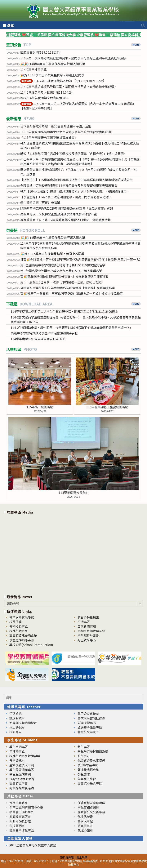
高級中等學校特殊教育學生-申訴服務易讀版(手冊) (45, 333)
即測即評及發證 (20, 821)
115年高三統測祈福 (40, 407)
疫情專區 (84, 622)
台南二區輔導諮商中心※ (26, 807)
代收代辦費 (85, 817)
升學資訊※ (17, 760)
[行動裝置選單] (9, 25)
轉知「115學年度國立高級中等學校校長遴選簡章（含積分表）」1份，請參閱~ (73, 154)
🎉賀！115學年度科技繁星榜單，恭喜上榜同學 (53, 75)
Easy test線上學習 (22, 779)
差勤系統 (16, 714)
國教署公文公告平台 (91, 812)
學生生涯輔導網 (20, 774)
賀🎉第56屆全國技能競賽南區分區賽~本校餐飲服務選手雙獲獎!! (64, 276)
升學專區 (84, 756)
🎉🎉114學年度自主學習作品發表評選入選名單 (53, 64)
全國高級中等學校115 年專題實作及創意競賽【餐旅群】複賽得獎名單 (68, 288)
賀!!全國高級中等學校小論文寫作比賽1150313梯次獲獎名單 (61, 271)
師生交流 (84, 774)
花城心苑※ (85, 830)
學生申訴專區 (19, 747)
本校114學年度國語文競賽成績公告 (44, 98)
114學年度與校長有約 (74, 492)
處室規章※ (85, 826)
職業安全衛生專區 (22, 830)
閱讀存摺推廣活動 (22, 788)
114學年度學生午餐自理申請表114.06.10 (38, 339)
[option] (73, 554)
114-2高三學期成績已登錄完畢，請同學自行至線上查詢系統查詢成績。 (69, 87)
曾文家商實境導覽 (22, 617)
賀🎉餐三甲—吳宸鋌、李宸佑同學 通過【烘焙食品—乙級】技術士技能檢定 (72, 293)
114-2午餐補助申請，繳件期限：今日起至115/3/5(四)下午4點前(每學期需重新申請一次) (71, 327)
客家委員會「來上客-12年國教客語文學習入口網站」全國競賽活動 (65, 220)
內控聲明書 (17, 826)
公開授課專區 (87, 723)
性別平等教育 (19, 803)
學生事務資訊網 (88, 807)
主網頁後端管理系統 (91, 631)
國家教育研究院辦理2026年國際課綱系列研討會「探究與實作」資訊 (67, 208)
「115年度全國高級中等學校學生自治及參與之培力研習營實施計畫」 (67, 132)
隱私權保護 (67, 857)
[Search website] (143, 25)
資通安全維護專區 (90, 727)
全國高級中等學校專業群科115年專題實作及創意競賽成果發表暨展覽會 (69, 185)
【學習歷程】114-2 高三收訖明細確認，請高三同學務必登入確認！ (66, 197)
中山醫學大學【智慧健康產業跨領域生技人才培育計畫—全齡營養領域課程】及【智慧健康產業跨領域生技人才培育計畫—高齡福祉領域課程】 (80, 162)
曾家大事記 (85, 821)
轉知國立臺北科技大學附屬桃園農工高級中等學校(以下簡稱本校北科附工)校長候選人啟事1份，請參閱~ (80, 145)
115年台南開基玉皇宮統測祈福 (107, 407)
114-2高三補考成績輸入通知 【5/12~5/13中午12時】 (63, 81)
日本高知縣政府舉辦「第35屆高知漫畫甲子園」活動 (56, 126)
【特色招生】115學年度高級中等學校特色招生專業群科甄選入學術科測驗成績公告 (76, 180)
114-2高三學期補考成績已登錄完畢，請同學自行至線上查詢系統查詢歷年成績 (73, 58)
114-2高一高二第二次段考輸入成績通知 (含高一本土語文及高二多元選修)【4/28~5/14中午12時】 (77, 106)
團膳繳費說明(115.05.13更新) (40, 52)
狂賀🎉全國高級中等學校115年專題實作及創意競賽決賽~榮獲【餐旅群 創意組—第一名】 (81, 259)
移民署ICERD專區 (21, 812)
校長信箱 (16, 622)
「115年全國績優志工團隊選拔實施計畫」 (49, 137)
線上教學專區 (87, 640)
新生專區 (84, 747)
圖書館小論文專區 (90, 783)
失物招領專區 (19, 626)
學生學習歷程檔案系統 (93, 751)
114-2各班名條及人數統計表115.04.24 (46, 92)
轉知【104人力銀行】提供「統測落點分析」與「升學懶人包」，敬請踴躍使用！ (75, 191)
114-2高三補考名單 (33, 69)
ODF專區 (16, 732)
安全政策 (82, 857)
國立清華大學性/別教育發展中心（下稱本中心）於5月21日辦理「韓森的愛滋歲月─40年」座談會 (79, 172)
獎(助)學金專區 (88, 765)
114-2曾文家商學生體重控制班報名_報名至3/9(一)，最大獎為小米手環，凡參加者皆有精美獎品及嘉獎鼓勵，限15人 (76, 319)
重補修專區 (17, 751)
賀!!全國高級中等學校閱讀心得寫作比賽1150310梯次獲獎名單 (63, 265)
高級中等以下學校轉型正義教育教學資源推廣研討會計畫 (59, 214)
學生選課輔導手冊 (22, 640)
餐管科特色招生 (88, 617)
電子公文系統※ (88, 714)
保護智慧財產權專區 (91, 803)
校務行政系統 (19, 631)
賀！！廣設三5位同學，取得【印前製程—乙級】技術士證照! (62, 282)
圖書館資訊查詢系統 (23, 635)
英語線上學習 (87, 779)
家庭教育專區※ (20, 817)
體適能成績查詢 (88, 770)
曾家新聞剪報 (87, 626)
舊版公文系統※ (88, 732)
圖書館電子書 (19, 783)
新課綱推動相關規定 (23, 723)
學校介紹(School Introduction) (31, 645)
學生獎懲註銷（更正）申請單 (40, 203)
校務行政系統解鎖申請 (25, 756)
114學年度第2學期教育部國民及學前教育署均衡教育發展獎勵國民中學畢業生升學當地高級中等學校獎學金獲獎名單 (80, 246)
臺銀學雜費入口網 (22, 765)
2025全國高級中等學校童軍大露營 (33, 845)
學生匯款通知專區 (22, 770)
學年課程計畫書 (88, 635)
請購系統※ (17, 718)
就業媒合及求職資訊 (91, 760)
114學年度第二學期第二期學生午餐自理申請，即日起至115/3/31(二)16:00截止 (64, 311)
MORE (136, 45)
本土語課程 (17, 727)
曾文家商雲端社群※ (91, 718)
